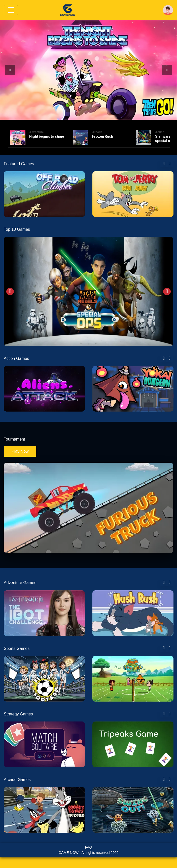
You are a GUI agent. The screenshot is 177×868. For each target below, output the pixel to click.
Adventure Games (20, 583)
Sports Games (17, 648)
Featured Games (19, 164)
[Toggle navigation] (11, 10)
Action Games (16, 358)
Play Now (20, 451)
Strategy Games (18, 714)
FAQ (88, 847)
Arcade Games (17, 780)
